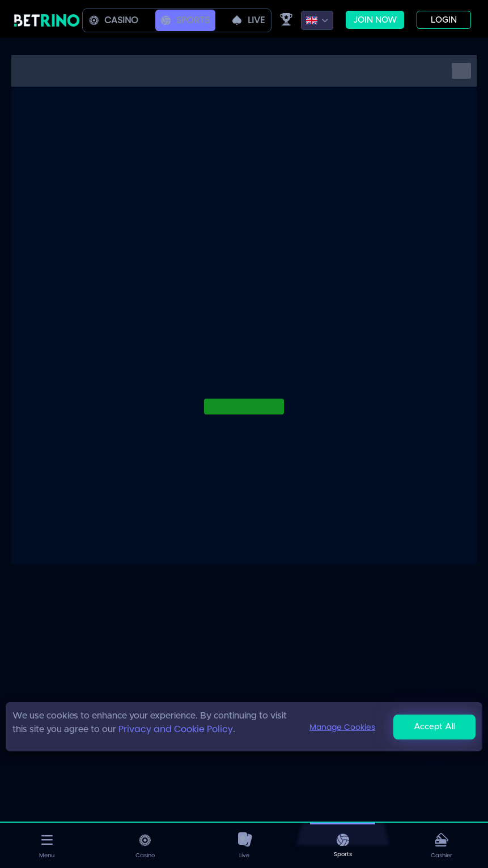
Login (444, 20)
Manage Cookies (342, 727)
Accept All (434, 727)
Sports (185, 20)
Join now (375, 20)
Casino (114, 20)
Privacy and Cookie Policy (176, 729)
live (249, 20)
